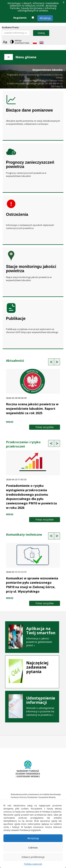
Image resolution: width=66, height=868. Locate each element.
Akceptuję (45, 18)
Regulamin (20, 18)
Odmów (33, 847)
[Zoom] (5, 42)
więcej (10, 422)
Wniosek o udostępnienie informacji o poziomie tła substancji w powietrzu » (32, 706)
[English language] (41, 43)
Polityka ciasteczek (33, 864)
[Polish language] (35, 43)
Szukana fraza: (10, 27)
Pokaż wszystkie (45, 427)
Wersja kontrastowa (22, 42)
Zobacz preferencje (33, 857)
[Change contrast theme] (20, 42)
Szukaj (41, 33)
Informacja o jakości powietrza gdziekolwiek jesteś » (32, 637)
